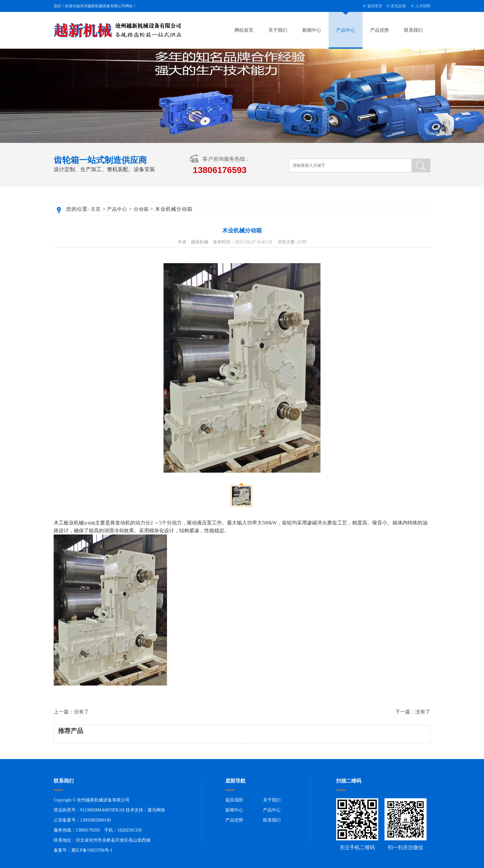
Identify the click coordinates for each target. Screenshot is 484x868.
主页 (96, 209)
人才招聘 (423, 6)
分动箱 (141, 209)
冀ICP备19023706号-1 (92, 850)
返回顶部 (234, 800)
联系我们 (413, 30)
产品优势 (379, 30)
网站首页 (244, 30)
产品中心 (346, 30)
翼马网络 (156, 810)
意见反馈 (398, 6)
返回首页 (375, 6)
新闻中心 (312, 30)
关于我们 (278, 30)
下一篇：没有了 (413, 712)
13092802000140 (95, 820)
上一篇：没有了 (71, 712)
